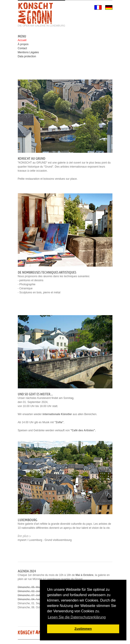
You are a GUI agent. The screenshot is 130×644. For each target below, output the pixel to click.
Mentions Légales (28, 52)
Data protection (27, 56)
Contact (22, 48)
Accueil (22, 40)
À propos (23, 44)
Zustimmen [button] (83, 629)
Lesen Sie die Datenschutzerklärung (77, 617)
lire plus (23, 536)
